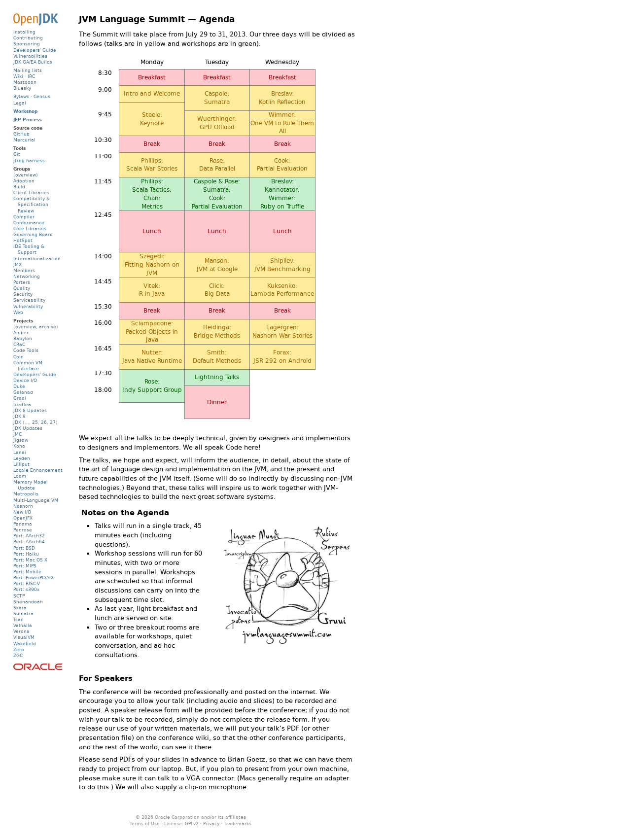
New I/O (22, 512)
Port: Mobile (27, 572)
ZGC (18, 655)
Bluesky (22, 88)
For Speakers (106, 678)
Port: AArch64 (29, 542)
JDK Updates (28, 428)
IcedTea (22, 404)
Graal (20, 398)
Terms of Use (145, 823)
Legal (20, 103)
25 (35, 422)
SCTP (19, 596)
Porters (22, 282)
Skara (20, 608)
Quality (22, 288)
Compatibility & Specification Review (32, 204)
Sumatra (23, 613)
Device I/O (25, 380)
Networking (27, 276)
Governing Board (33, 234)
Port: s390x (26, 589)
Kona (19, 446)
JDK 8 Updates (30, 410)
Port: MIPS (25, 566)
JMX (18, 264)
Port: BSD (24, 548)
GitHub (21, 134)
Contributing (28, 38)
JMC (18, 434)
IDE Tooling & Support (29, 249)
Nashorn (23, 506)
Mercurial (24, 140)
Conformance (29, 223)
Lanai (20, 452)
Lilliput (21, 464)
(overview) (26, 175)
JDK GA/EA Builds (33, 62)
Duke (19, 386)
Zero (19, 649)
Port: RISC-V (27, 583)
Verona (21, 631)
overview (26, 327)
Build (19, 187)
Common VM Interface (28, 366)
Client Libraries (31, 192)
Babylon (23, 338)
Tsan (18, 619)
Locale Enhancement (38, 470)
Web (18, 312)
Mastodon (25, 82)
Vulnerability (28, 306)
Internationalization (37, 259)
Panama (23, 524)
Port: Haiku (26, 554)
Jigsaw (21, 440)
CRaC (19, 344)
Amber (21, 332)
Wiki (18, 76)
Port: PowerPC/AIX (34, 577)
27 (53, 422)
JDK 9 (19, 416)
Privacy (211, 823)
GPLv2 (192, 823)
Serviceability (29, 300)
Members (24, 270)
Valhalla (23, 625)
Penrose (23, 530)
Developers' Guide (35, 50)
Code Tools (26, 350)
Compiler (24, 217)
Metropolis (26, 494)
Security (23, 294)
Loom (20, 476)
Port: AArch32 (29, 536)
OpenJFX (23, 518)
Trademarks (238, 823)
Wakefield (25, 644)
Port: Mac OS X (30, 560)
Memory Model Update (31, 485)
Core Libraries (30, 228)
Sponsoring (27, 44)
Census (42, 96)
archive (48, 327)
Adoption (24, 181)
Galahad (23, 392)
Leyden (22, 458)
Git (17, 154)
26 (44, 422)
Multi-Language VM (36, 500)
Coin (18, 357)
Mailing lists (28, 70)
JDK (17, 422)
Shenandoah (28, 602)
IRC (31, 76)
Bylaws (21, 96)
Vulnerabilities (30, 56)
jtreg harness (29, 160)
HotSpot (23, 240)
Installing (24, 32)
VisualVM (24, 637)
